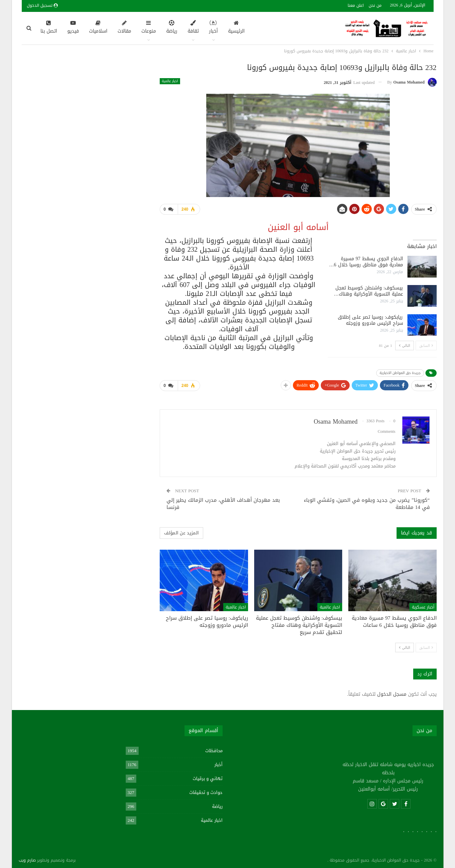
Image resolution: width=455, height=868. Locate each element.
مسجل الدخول (392, 692)
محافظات (214, 748)
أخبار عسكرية (423, 604)
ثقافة (193, 28)
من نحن (375, 5)
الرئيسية (236, 28)
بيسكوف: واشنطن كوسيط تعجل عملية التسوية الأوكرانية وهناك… (369, 290)
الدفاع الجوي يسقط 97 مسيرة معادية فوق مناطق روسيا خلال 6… (366, 260)
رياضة (172, 28)
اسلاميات (98, 28)
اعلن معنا (356, 5)
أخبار (213, 28)
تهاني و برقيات (208, 776)
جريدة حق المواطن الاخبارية (400, 371)
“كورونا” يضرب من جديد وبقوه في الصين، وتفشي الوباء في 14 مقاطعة (367, 501)
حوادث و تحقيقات (206, 790)
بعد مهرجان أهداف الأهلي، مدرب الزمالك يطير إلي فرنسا (223, 501)
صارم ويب (27, 857)
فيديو (73, 28)
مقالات (124, 28)
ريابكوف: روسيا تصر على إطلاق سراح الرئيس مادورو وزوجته (370, 319)
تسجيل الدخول (42, 5)
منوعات (149, 28)
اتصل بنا (49, 28)
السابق (426, 344)
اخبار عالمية (170, 81)
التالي (405, 344)
